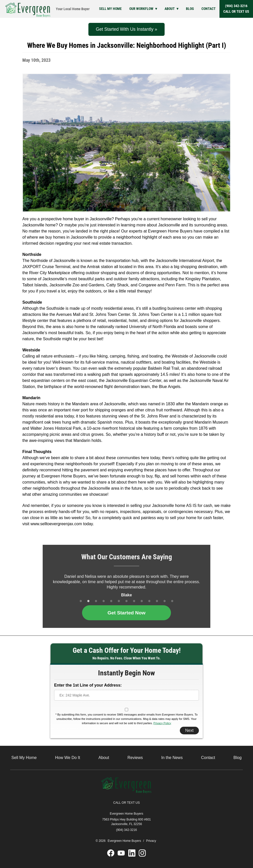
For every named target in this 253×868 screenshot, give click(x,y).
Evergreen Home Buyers (126, 814)
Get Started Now (126, 613)
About (170, 9)
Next (189, 730)
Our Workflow (141, 9)
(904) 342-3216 (236, 9)
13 (172, 601)
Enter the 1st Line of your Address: (88, 685)
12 (165, 601)
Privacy (151, 841)
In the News (172, 758)
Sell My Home (110, 9)
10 (149, 601)
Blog (190, 9)
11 (157, 601)
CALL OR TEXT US (126, 803)
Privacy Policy (162, 723)
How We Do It (68, 758)
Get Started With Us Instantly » (126, 29)
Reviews (135, 758)
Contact (209, 9)
